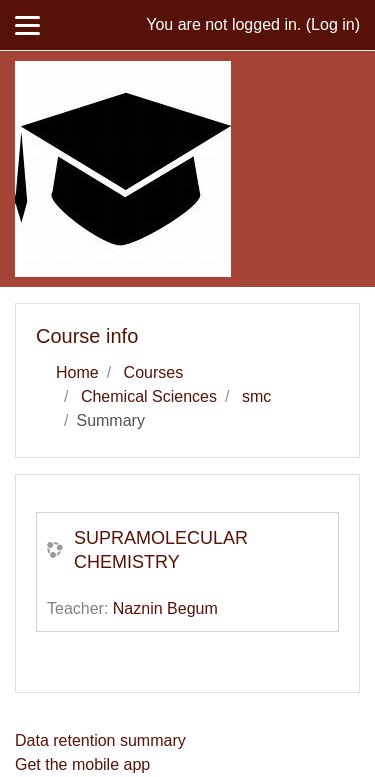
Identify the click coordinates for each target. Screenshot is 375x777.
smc (256, 396)
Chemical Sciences (149, 396)
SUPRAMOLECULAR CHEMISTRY (161, 550)
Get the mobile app (82, 764)
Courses (154, 372)
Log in (333, 24)
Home (77, 372)
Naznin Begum (165, 608)
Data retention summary (100, 740)
